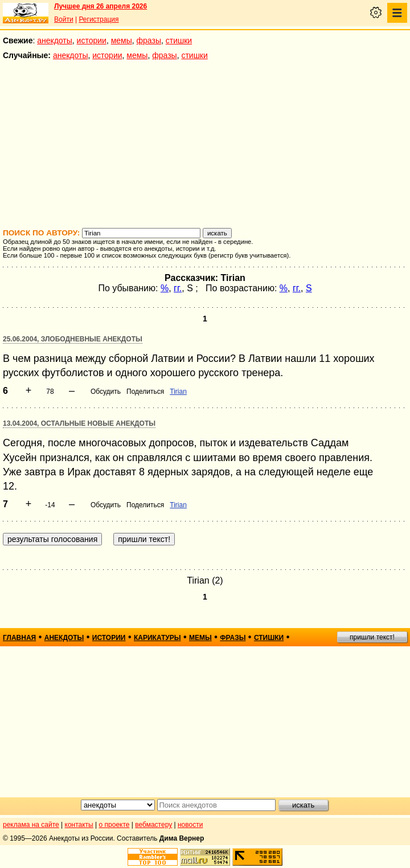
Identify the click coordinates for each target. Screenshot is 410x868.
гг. (178, 288)
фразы (149, 40)
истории (92, 40)
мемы (122, 40)
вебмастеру (153, 825)
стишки (179, 40)
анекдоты (55, 40)
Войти (64, 19)
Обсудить (106, 392)
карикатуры (157, 638)
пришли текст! (372, 637)
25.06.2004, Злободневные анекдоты (73, 339)
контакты (79, 825)
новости (190, 825)
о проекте (114, 825)
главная (19, 638)
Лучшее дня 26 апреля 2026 (101, 6)
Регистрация (99, 19)
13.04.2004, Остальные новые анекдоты (79, 423)
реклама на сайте (31, 825)
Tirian (178, 392)
